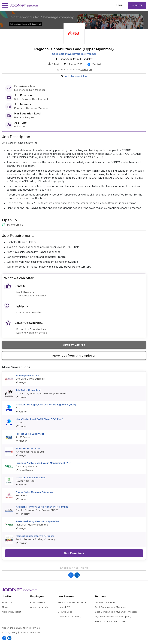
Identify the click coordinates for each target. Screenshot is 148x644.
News (5, 607)
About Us (7, 602)
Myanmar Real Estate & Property (113, 617)
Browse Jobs (65, 612)
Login (119, 5)
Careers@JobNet (12, 612)
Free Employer (38, 602)
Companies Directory (69, 617)
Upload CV (64, 607)
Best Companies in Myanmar (111, 607)
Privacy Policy (10, 633)
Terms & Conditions (30, 633)
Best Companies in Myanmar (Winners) (116, 612)
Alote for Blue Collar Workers (111, 621)
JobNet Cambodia (105, 602)
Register (137, 5)
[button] (5, 5)
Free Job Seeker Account (72, 602)
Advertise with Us (40, 607)
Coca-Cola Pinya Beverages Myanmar (74, 54)
